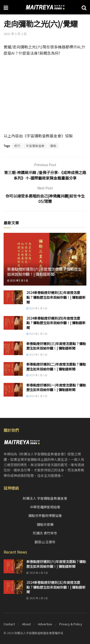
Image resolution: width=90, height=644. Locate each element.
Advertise (45, 624)
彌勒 (53, 146)
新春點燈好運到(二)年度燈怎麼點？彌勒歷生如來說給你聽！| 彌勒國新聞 (56, 367)
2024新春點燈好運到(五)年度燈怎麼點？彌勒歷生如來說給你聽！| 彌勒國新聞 (56, 297)
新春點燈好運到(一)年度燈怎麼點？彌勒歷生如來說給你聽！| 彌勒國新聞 (56, 387)
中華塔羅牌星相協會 (45, 507)
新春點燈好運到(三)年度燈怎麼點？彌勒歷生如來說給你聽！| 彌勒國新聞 (56, 346)
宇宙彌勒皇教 (35, 146)
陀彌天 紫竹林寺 (45, 533)
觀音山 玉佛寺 (45, 542)
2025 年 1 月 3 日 (18, 280)
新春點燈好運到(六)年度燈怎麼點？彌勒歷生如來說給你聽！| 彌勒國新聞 (44, 272)
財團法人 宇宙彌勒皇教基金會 (45, 498)
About (26, 624)
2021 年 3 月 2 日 (15, 34)
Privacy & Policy (71, 624)
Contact (9, 624)
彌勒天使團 (45, 524)
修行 (17, 146)
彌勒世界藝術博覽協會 (45, 515)
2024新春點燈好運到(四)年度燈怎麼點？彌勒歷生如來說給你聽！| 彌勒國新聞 (56, 323)
